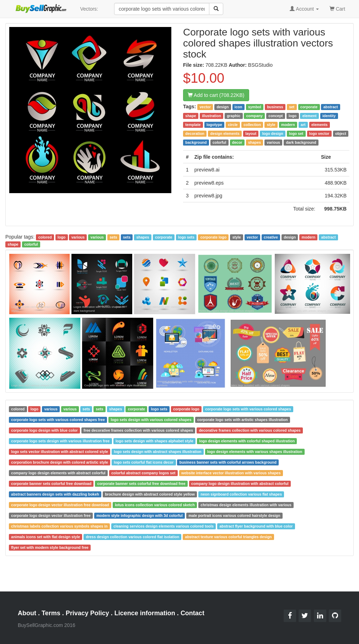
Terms (51, 613)
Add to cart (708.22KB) (216, 95)
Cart (337, 8)
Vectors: (89, 9)
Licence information (145, 613)
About (27, 613)
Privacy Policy (87, 613)
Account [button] (304, 9)
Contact (192, 613)
